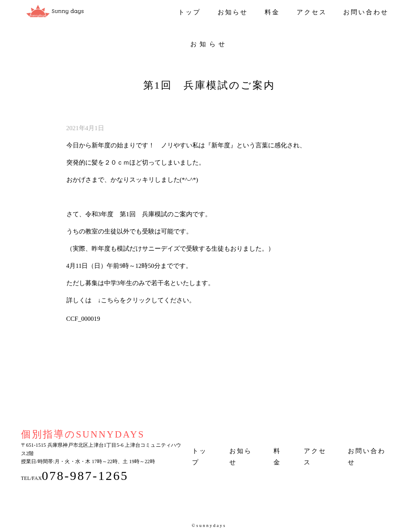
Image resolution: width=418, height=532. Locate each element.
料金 (272, 12)
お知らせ (233, 12)
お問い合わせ (366, 12)
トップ (189, 12)
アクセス (312, 12)
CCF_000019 (83, 319)
